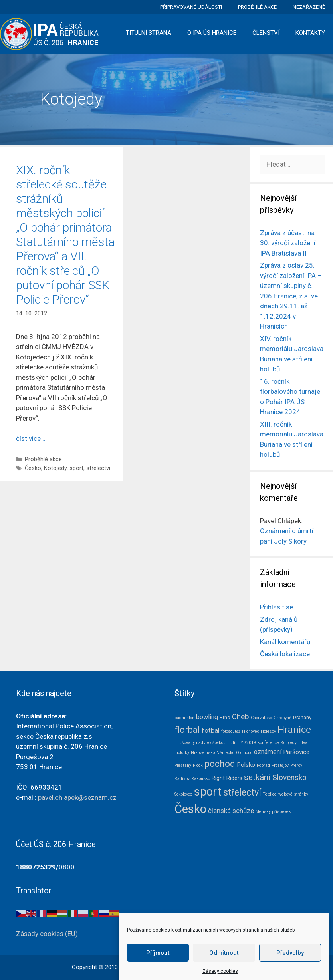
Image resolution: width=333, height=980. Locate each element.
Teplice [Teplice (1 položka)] (270, 794)
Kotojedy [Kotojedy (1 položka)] (289, 743)
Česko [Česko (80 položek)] (190, 809)
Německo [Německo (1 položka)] (225, 753)
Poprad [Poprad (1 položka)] (263, 765)
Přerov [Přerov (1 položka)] (296, 765)
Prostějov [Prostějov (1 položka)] (280, 765)
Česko (33, 468)
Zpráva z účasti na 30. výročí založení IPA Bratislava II (288, 243)
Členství (266, 33)
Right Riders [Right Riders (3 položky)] (227, 778)
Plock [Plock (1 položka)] (198, 765)
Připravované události (191, 7)
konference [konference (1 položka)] (268, 743)
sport (76, 468)
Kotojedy (55, 468)
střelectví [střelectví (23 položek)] (242, 792)
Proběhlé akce (257, 7)
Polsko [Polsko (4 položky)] (246, 765)
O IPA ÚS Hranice (212, 33)
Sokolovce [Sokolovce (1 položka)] (183, 794)
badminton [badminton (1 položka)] (184, 718)
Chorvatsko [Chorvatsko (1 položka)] (261, 718)
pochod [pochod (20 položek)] (220, 764)
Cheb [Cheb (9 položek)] (241, 717)
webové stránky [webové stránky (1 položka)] (293, 794)
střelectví (98, 468)
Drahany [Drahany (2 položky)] (302, 717)
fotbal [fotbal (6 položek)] (211, 730)
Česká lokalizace (285, 654)
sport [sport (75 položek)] (208, 792)
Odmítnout (224, 963)
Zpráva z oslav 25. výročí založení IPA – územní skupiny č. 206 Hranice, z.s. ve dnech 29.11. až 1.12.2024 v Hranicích (291, 296)
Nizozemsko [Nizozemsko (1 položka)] (203, 753)
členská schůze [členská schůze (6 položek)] (231, 811)
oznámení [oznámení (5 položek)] (268, 752)
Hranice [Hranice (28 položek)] (294, 730)
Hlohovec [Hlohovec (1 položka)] (251, 731)
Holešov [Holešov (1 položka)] (268, 731)
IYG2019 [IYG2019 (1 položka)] (248, 743)
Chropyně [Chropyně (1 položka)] (282, 718)
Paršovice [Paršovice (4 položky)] (296, 752)
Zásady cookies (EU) (47, 934)
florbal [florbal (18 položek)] (187, 730)
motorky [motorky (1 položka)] (182, 753)
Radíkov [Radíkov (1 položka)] (182, 779)
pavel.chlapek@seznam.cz (77, 797)
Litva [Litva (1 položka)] (303, 743)
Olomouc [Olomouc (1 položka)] (244, 753)
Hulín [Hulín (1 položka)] (232, 743)
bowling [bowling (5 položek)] (207, 717)
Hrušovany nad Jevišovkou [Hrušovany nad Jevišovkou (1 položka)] (200, 743)
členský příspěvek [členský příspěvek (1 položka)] (273, 812)
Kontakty (310, 33)
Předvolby (290, 963)
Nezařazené (309, 7)
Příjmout (158, 963)
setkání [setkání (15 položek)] (257, 777)
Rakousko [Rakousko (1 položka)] (201, 779)
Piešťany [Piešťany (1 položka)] (183, 765)
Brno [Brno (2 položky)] (225, 717)
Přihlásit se (277, 607)
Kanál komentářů (285, 642)
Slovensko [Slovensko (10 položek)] (289, 777)
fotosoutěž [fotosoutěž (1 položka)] (231, 731)
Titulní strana (149, 33)
